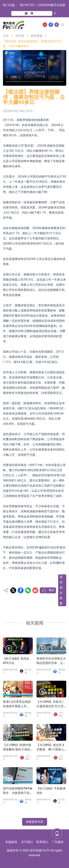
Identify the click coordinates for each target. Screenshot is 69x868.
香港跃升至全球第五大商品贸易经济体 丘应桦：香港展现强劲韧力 (51, 661)
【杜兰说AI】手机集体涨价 (51, 791)
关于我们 (27, 842)
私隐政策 (11, 842)
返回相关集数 (61, 590)
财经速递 (37, 36)
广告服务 (58, 842)
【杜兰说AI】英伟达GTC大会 (16, 661)
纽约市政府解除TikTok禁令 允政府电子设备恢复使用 (18, 791)
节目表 (20, 36)
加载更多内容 (35, 822)
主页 (6, 36)
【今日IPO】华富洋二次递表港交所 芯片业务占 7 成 (51, 704)
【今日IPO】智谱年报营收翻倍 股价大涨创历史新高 (17, 747)
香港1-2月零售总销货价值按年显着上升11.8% (17, 704)
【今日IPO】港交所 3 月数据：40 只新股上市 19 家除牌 (50, 747)
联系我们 (42, 842)
